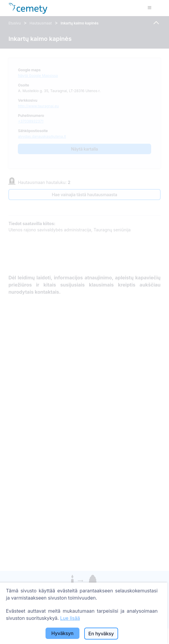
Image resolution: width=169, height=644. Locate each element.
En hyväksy (101, 634)
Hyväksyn (63, 633)
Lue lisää (70, 618)
